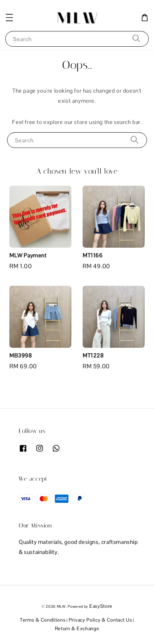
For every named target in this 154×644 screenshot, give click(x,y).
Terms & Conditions (43, 620)
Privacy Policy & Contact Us (101, 620)
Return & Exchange (77, 628)
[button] (9, 18)
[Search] (136, 39)
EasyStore (101, 606)
